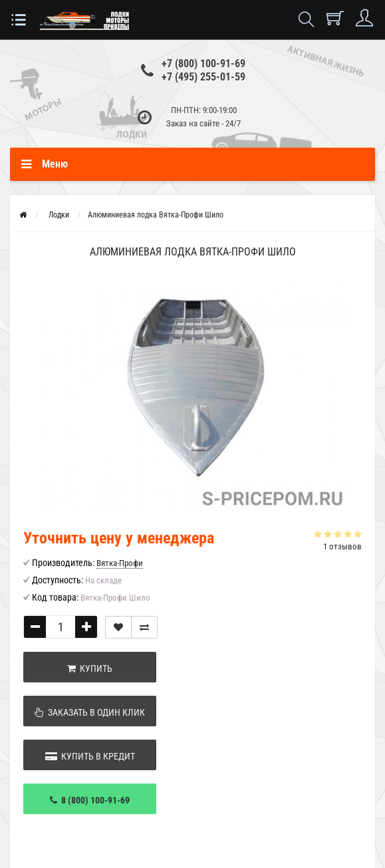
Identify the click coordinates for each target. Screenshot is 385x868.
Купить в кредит (90, 756)
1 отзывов (342, 546)
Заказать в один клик (90, 712)
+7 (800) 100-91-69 (203, 64)
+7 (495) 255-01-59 (203, 77)
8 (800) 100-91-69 (90, 800)
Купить (90, 668)
